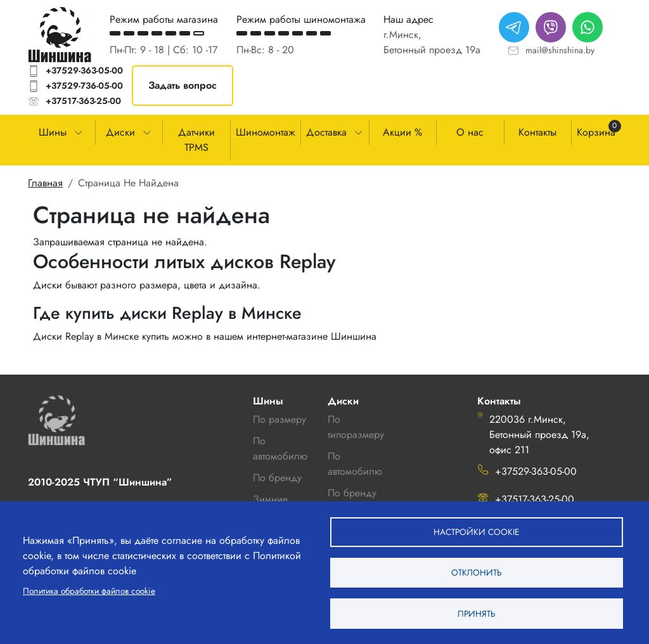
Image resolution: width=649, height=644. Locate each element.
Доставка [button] (326, 132)
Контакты (537, 132)
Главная (45, 183)
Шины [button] (53, 132)
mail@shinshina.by (560, 50)
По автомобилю (280, 448)
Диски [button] (120, 132)
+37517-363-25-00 (83, 101)
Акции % (402, 132)
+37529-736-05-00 (84, 86)
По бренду (352, 493)
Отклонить (476, 572)
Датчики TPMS (196, 140)
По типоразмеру (356, 427)
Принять (476, 613)
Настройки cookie (476, 531)
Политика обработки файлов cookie (89, 590)
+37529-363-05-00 (84, 70)
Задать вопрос (183, 85)
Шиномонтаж (266, 132)
